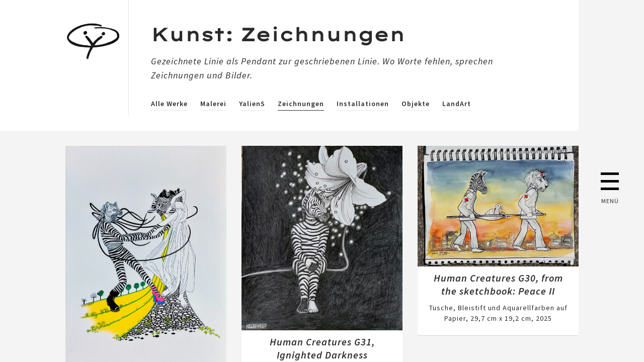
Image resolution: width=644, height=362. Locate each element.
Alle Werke (169, 104)
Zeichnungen (301, 104)
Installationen (363, 104)
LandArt (457, 104)
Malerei (213, 104)
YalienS (252, 104)
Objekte (416, 104)
